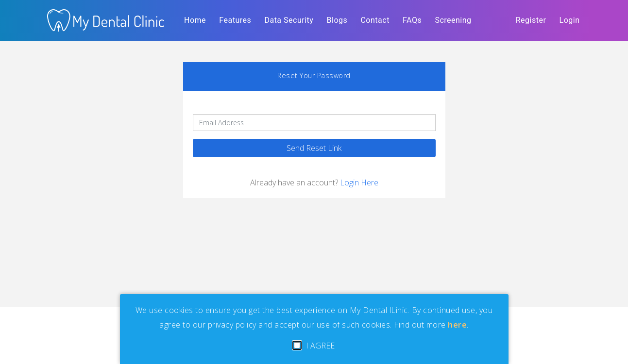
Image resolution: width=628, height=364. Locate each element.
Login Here (359, 182)
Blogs (337, 20)
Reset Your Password (314, 75)
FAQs (412, 20)
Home (197, 19)
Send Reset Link (314, 148)
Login (570, 20)
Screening (453, 20)
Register (531, 20)
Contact (375, 20)
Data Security (289, 20)
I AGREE (314, 346)
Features (235, 20)
